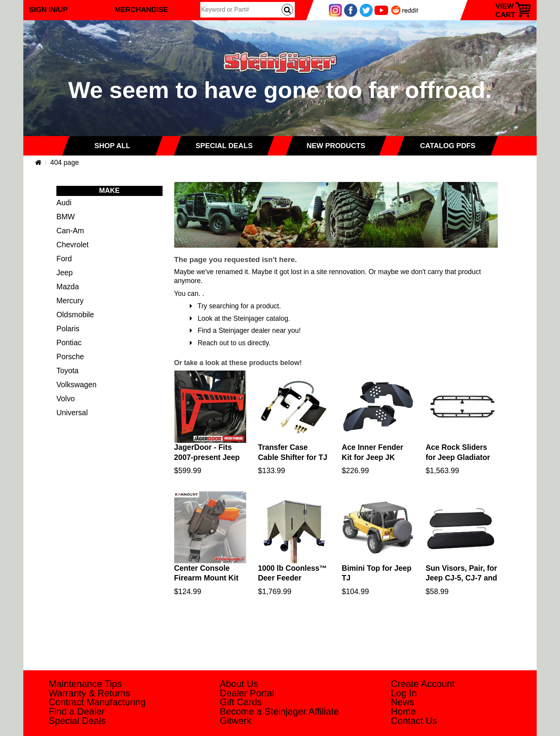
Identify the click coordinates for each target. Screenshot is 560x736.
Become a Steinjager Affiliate (279, 711)
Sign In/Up (48, 10)
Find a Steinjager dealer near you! (245, 330)
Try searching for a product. (235, 306)
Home (403, 711)
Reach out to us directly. (230, 343)
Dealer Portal (247, 693)
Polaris (68, 329)
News (402, 702)
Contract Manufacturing (97, 702)
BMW (66, 217)
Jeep (65, 273)
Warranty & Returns (89, 693)
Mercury (70, 301)
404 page (64, 163)
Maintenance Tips (85, 684)
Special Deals (77, 721)
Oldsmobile (75, 315)
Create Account (423, 684)
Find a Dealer (77, 711)
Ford (64, 259)
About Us (239, 684)
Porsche (70, 357)
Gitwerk (235, 721)
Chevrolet (73, 245)
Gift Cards (241, 702)
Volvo (66, 399)
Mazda (68, 287)
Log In (404, 693)
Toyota (67, 371)
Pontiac (69, 343)
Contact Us (414, 721)
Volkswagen (76, 385)
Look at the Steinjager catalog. (240, 318)
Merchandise (141, 10)
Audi (64, 203)
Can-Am (70, 231)
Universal (72, 413)
